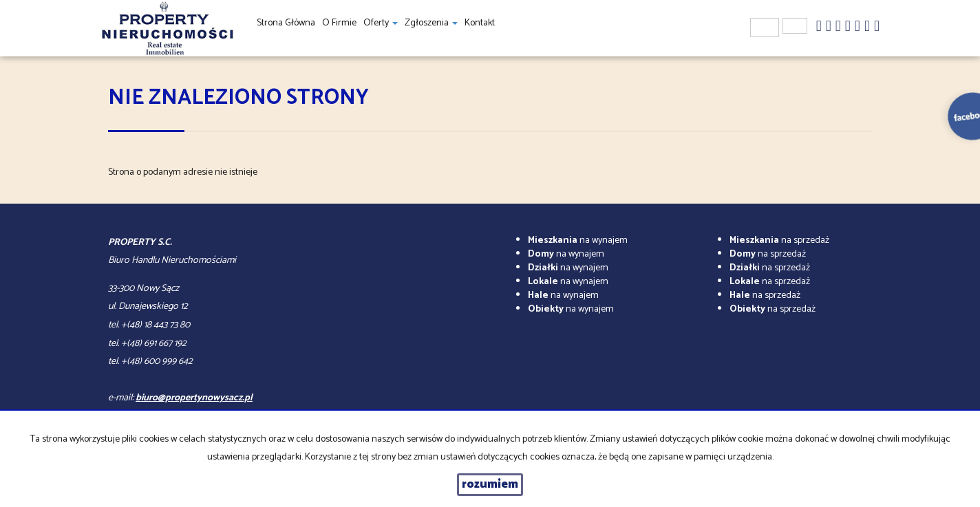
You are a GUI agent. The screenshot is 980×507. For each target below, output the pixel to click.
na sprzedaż (779, 240)
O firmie (339, 23)
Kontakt (480, 23)
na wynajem (578, 240)
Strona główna (286, 23)
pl (765, 28)
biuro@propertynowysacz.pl (194, 398)
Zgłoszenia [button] (431, 23)
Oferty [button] (381, 23)
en (795, 26)
